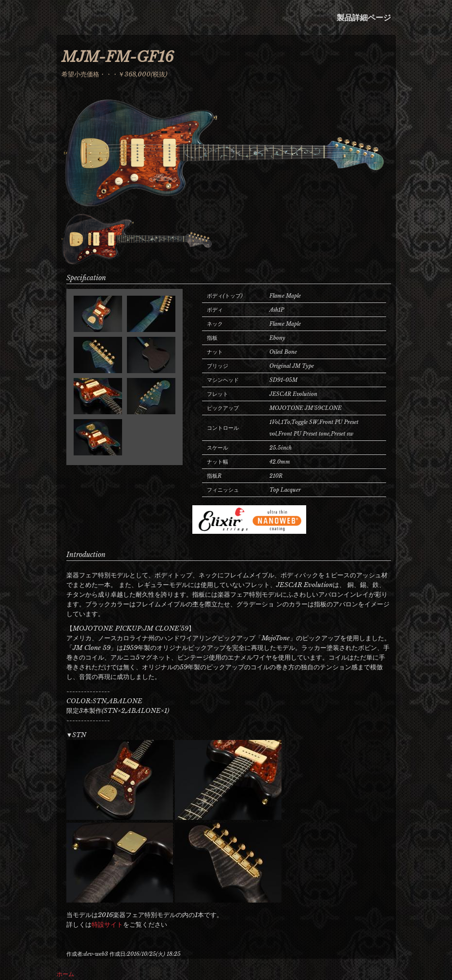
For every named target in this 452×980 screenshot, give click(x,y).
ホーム (65, 974)
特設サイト (107, 925)
